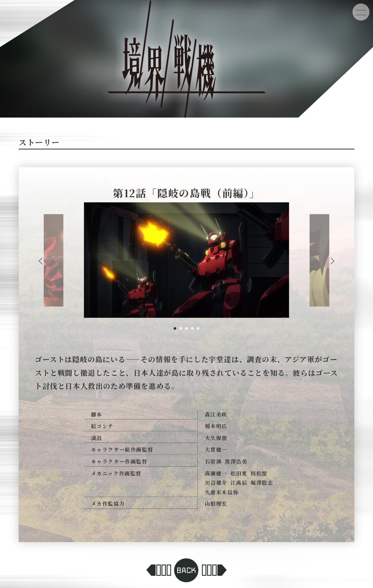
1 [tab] (175, 329)
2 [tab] (181, 329)
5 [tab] (198, 329)
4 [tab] (192, 329)
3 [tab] (186, 329)
